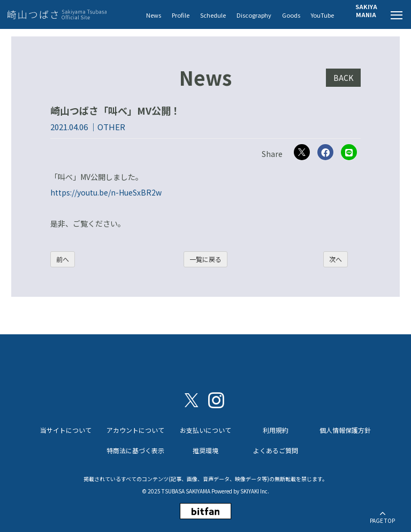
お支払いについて (205, 430)
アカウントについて (135, 430)
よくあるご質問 (276, 450)
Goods (291, 15)
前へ (63, 259)
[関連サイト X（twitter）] (192, 399)
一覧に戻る (205, 259)
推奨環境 (205, 450)
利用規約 (276, 430)
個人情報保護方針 (345, 430)
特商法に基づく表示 (135, 450)
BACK (343, 78)
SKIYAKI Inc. (255, 491)
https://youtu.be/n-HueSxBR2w (106, 192)
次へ (336, 259)
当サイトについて (66, 430)
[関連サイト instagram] (216, 399)
